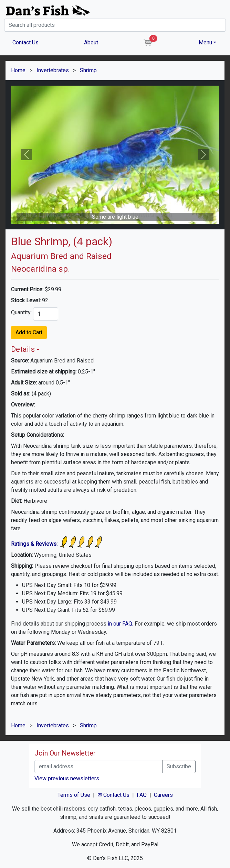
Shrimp (88, 70)
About (91, 42)
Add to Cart (29, 332)
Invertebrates (53, 70)
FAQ (142, 795)
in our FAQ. (121, 624)
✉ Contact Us (113, 795)
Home (18, 70)
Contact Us (25, 42)
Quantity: (21, 312)
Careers (163, 795)
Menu (205, 42)
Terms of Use (74, 795)
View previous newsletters (67, 778)
